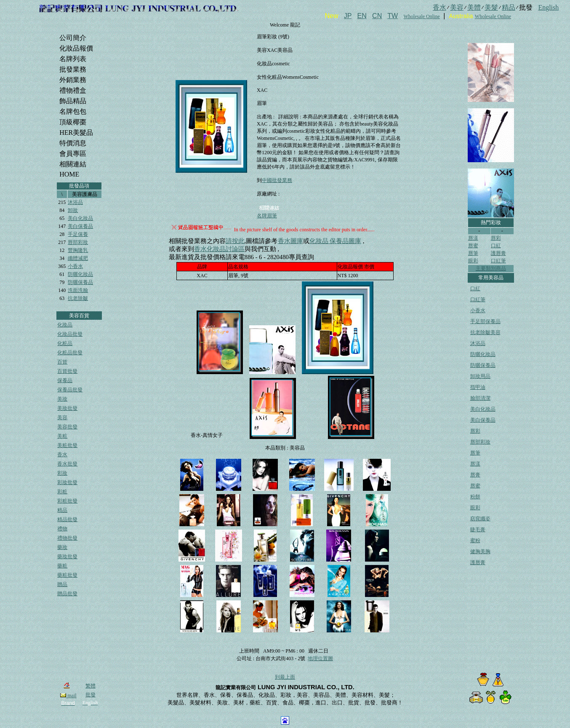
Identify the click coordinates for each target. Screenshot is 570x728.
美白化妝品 (80, 218)
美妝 (62, 399)
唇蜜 (473, 246)
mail (68, 696)
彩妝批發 (67, 482)
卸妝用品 (480, 376)
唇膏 (475, 475)
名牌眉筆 (267, 216)
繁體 (91, 686)
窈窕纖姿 (480, 519)
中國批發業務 (277, 180)
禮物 (62, 529)
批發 (91, 695)
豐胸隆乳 (78, 250)
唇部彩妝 (78, 242)
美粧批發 (67, 445)
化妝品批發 (70, 334)
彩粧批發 (67, 501)
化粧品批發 (70, 353)
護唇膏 (498, 253)
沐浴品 (75, 202)
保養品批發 (70, 390)
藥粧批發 (67, 575)
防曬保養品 (80, 282)
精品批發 (67, 519)
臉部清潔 (480, 398)
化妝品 (65, 325)
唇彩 (496, 238)
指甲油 (478, 387)
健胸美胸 (480, 551)
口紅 (496, 246)
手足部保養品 (485, 321)
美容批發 (67, 427)
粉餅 (475, 497)
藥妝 (62, 547)
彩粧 (62, 492)
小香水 (75, 266)
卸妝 (73, 210)
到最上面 (285, 677)
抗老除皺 (78, 298)
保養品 (65, 380)
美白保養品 (80, 226)
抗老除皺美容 (485, 332)
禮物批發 (67, 538)
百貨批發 (67, 371)
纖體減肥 (78, 258)
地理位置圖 (320, 658)
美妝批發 (67, 408)
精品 (62, 510)
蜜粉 (475, 541)
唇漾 (473, 238)
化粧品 (65, 343)
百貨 (62, 362)
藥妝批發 (67, 557)
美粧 (62, 436)
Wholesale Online (421, 16)
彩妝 (62, 473)
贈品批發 (67, 594)
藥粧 (62, 566)
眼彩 (473, 261)
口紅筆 (498, 261)
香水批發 (67, 464)
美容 (62, 418)
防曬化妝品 (80, 274)
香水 (62, 455)
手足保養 (78, 234)
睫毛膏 (478, 530)
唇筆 (473, 253)
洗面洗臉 (78, 290)
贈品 (62, 584)
